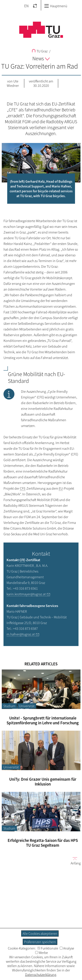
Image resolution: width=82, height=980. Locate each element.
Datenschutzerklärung (41, 975)
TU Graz (40, 51)
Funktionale (48, 948)
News (41, 58)
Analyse (67, 948)
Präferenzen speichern (40, 942)
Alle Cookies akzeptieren (40, 934)
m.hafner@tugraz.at (21, 634)
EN (26, 6)
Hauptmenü (56, 6)
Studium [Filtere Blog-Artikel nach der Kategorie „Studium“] (9, 706)
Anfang (74, 861)
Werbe (42, 953)
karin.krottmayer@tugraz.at (26, 594)
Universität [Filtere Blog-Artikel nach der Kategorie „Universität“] (27, 706)
